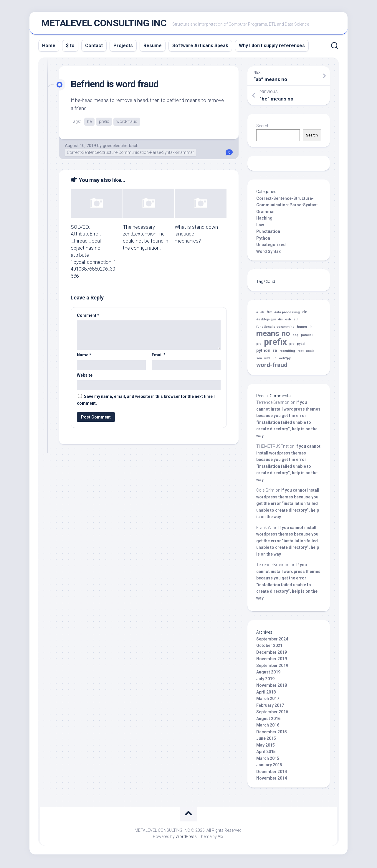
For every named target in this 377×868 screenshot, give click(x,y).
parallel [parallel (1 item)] (307, 337)
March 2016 (268, 727)
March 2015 (268, 760)
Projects (123, 47)
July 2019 (265, 681)
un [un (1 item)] (275, 360)
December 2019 (272, 654)
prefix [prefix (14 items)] (275, 344)
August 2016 (268, 720)
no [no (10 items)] (286, 335)
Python (263, 240)
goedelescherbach (121, 147)
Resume (153, 47)
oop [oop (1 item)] (296, 337)
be (89, 123)
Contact (94, 47)
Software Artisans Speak (200, 47)
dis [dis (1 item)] (280, 321)
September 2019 (272, 667)
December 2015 (272, 734)
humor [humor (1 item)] (302, 328)
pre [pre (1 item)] (259, 346)
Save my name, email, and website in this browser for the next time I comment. (146, 402)
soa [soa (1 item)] (259, 360)
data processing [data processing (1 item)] (287, 314)
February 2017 (270, 707)
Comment (88, 317)
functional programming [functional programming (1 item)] (275, 328)
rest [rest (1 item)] (301, 353)
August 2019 (268, 674)
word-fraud (127, 123)
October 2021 (269, 647)
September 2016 (272, 714)
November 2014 (272, 780)
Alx (220, 838)
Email (159, 357)
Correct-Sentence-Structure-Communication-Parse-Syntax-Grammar (130, 154)
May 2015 (266, 747)
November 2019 (272, 661)
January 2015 (269, 767)
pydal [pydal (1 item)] (301, 346)
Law (260, 227)
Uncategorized (271, 246)
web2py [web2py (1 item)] (285, 360)
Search (263, 128)
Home (49, 47)
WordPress (186, 838)
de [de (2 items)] (305, 314)
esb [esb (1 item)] (288, 321)
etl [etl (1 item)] (295, 321)
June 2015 (266, 740)
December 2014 (272, 773)
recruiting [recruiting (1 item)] (287, 353)
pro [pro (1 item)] (292, 346)
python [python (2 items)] (263, 352)
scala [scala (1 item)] (310, 353)
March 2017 (268, 700)
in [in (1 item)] (311, 328)
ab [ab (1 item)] (262, 314)
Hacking (264, 220)
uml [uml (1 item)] (267, 360)
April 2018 (266, 694)
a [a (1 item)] (257, 314)
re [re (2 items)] (275, 352)
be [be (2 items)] (269, 314)
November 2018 (272, 687)
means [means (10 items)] (268, 335)
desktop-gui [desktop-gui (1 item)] (266, 321)
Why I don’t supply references (272, 47)
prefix (104, 123)
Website (85, 377)
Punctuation (268, 233)
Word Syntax (268, 253)
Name (84, 357)
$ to (70, 47)
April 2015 (266, 753)
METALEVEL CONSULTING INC (104, 24)
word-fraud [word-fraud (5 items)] (272, 367)
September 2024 (272, 641)
